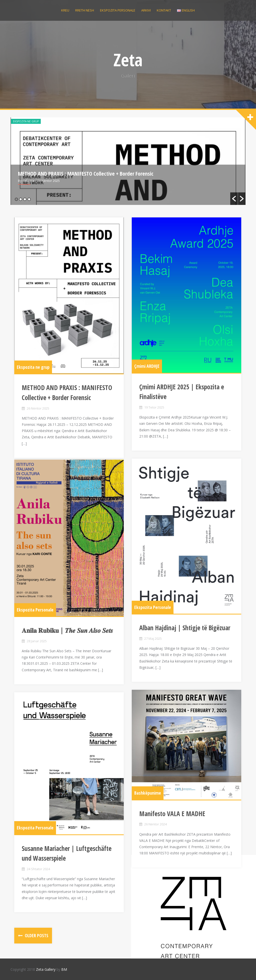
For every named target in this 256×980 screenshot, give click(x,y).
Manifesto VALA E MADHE (172, 814)
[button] (234, 199)
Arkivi (146, 10)
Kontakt (164, 10)
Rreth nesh (85, 10)
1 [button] (16, 199)
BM (64, 969)
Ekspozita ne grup (26, 121)
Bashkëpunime (148, 793)
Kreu (65, 10)
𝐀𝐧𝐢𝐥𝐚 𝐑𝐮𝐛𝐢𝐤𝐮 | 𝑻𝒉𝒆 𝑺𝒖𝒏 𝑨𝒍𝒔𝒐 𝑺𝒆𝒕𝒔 (67, 631)
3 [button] (25, 199)
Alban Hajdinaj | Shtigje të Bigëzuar (185, 628)
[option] (128, 161)
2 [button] (21, 199)
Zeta (128, 60)
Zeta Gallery (46, 969)
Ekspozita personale (118, 10)
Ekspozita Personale (153, 608)
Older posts (36, 935)
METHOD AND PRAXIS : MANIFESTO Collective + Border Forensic (86, 173)
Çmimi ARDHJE (147, 367)
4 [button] (29, 199)
